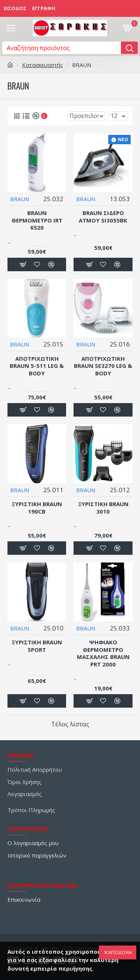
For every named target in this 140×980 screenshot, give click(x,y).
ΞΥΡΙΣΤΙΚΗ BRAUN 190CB (37, 508)
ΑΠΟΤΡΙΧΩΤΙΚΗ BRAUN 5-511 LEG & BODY (37, 366)
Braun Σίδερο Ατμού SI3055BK (103, 217)
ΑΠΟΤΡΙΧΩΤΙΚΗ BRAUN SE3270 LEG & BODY (103, 366)
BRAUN (20, 199)
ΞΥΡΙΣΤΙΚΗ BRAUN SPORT (37, 646)
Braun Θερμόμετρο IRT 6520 (37, 220)
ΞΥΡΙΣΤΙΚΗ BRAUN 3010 (103, 508)
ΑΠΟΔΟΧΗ (120, 952)
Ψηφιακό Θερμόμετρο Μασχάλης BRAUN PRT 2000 (103, 653)
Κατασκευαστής (43, 65)
